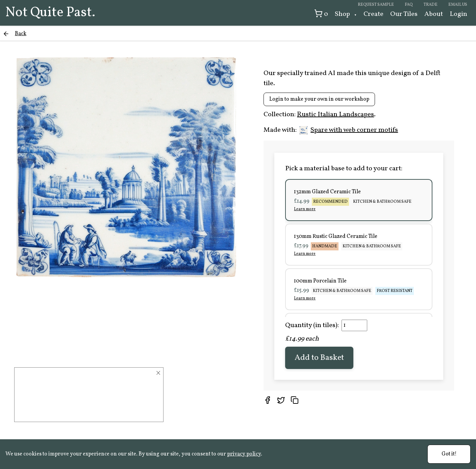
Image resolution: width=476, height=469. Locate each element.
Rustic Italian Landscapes (335, 115)
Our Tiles (404, 14)
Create (373, 14)
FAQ (409, 5)
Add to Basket (319, 358)
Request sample (376, 5)
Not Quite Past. (50, 13)
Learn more (305, 209)
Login (458, 14)
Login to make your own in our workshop (319, 99)
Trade (431, 5)
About (434, 14)
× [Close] (158, 373)
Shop (343, 14)
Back (21, 34)
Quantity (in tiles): (312, 325)
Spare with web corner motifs (349, 130)
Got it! (449, 454)
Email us (458, 5)
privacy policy (244, 454)
